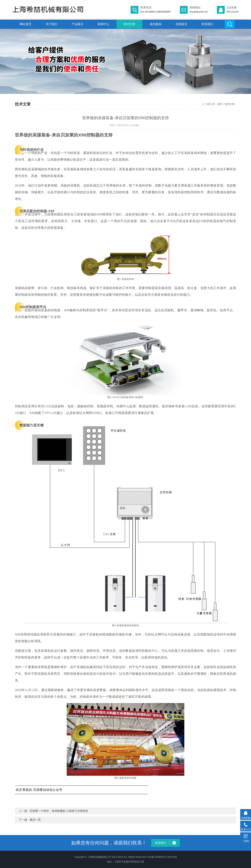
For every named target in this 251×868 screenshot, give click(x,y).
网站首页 (25, 24)
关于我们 (52, 24)
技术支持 (172, 857)
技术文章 (129, 24)
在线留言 (181, 24)
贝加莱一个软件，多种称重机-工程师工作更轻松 (59, 811)
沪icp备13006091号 (157, 857)
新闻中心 (104, 24)
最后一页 (35, 820)
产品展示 (77, 24)
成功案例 (156, 24)
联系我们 (207, 24)
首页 (220, 104)
